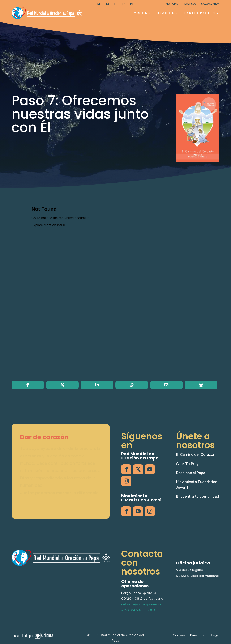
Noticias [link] (172, 4)
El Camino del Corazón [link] (196, 454)
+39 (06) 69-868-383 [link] (138, 610)
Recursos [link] (190, 4)
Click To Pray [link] (187, 464)
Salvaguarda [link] (210, 4)
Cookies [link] (179, 635)
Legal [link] (215, 635)
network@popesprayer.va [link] (141, 604)
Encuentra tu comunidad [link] (198, 496)
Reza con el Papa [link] (191, 473)
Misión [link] (141, 13)
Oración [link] (166, 13)
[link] (99, 5)
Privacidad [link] (198, 635)
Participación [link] (200, 13)
